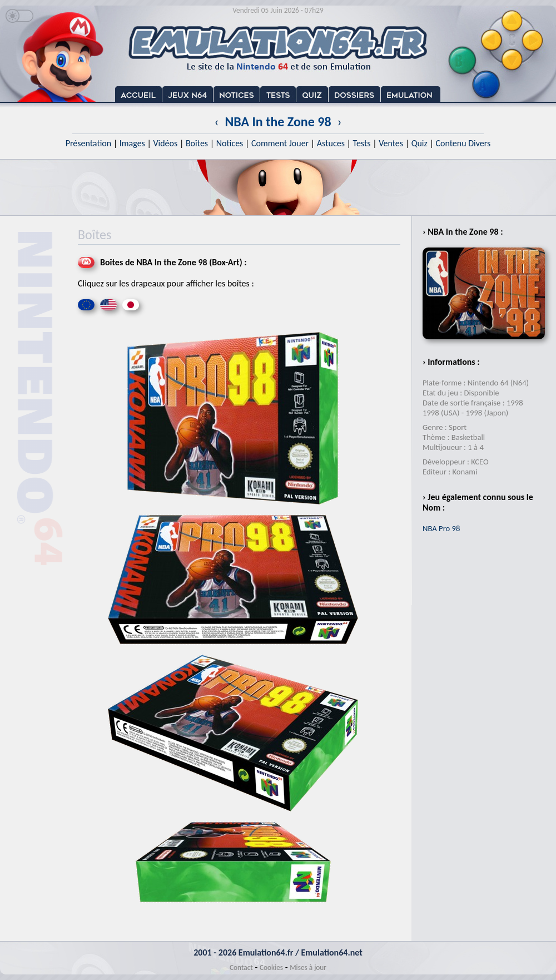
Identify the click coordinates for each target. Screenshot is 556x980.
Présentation (89, 143)
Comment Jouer (280, 143)
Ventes (391, 143)
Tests (362, 143)
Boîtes (197, 143)
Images (132, 143)
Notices (230, 143)
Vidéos (165, 143)
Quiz (420, 143)
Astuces (331, 143)
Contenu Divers (463, 143)
